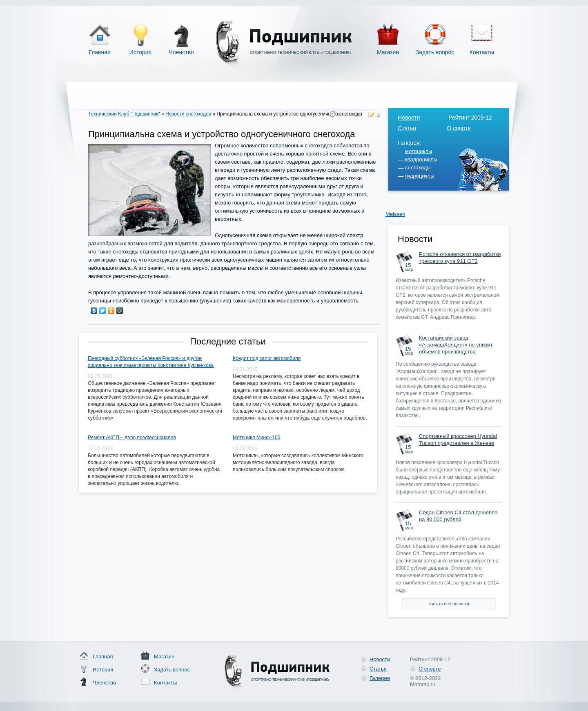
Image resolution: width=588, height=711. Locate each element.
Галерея (380, 678)
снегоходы (418, 168)
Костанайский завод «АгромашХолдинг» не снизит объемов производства (456, 345)
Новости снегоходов (188, 114)
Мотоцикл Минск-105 (256, 438)
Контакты (482, 52)
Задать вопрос (435, 52)
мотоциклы (419, 151)
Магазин (388, 52)
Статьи (407, 128)
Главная (99, 52)
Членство (181, 52)
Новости (409, 118)
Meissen (395, 214)
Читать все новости (449, 604)
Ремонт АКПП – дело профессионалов (132, 438)
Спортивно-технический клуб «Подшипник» (282, 44)
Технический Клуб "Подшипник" (124, 114)
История (140, 52)
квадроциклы (421, 159)
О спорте (459, 128)
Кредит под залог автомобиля (267, 358)
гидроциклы (420, 176)
